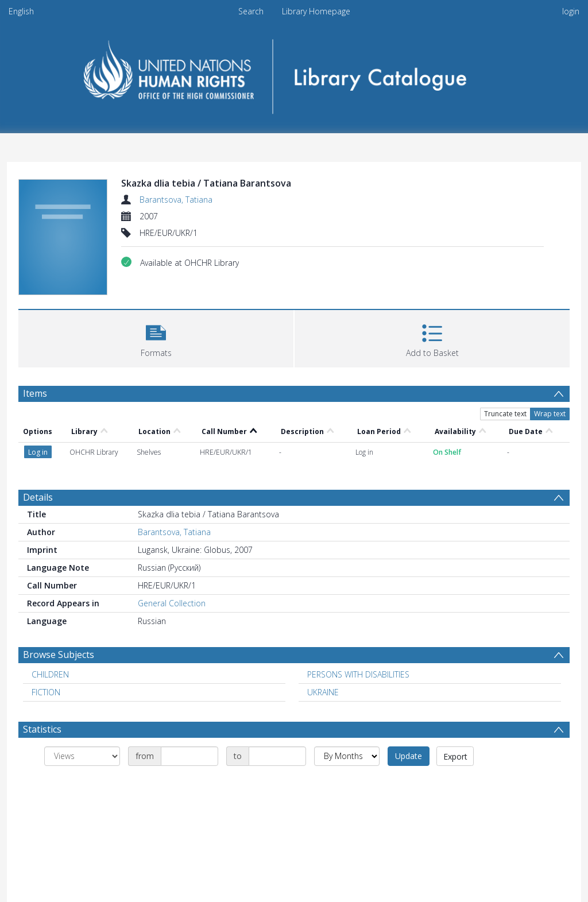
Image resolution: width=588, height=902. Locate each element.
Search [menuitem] (251, 11)
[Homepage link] (294, 73)
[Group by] (82, 756)
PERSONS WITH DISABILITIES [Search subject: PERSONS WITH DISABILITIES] (358, 674)
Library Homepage (316, 11)
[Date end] (277, 756)
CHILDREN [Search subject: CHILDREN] (50, 674)
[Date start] (189, 756)
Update (409, 756)
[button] (156, 337)
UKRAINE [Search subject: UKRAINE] (323, 692)
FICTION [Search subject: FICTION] (46, 692)
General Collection (172, 603)
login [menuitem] (571, 11)
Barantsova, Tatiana (176, 200)
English (21, 11)
